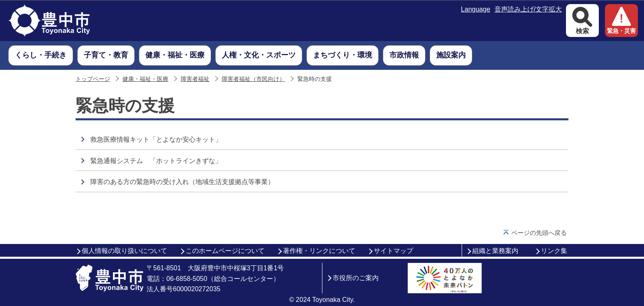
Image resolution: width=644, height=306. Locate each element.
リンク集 (554, 251)
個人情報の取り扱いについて (124, 251)
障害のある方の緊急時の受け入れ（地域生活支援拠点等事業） (182, 182)
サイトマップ (393, 251)
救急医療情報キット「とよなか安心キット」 (156, 139)
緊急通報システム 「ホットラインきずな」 (156, 161)
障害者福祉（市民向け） (253, 79)
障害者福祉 (195, 79)
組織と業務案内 (495, 251)
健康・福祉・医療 (145, 79)
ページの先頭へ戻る (539, 233)
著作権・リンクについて (319, 251)
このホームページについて (225, 251)
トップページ (93, 79)
